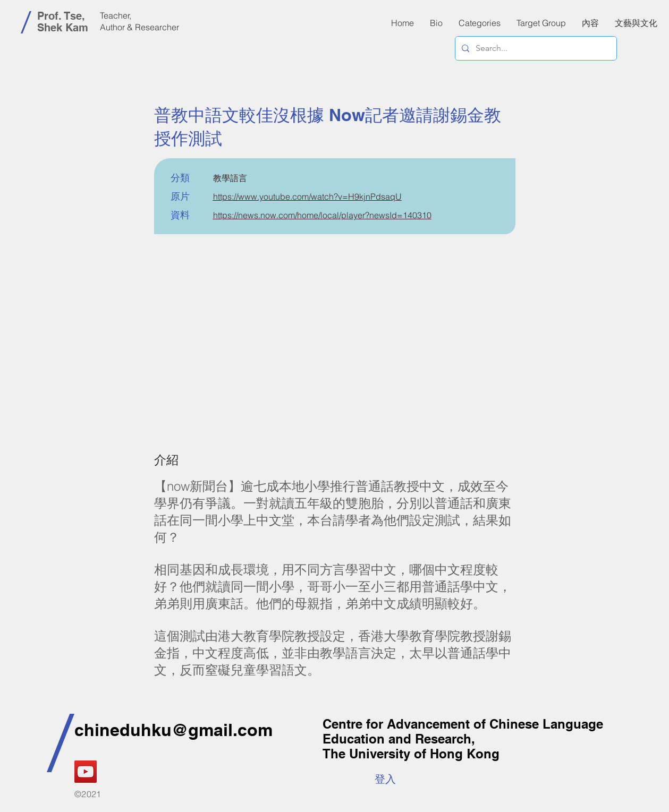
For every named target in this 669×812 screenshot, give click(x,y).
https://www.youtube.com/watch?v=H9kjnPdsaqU (307, 196)
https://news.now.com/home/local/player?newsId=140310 (322, 215)
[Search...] (535, 48)
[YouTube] (86, 772)
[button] (590, 23)
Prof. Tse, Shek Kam (63, 22)
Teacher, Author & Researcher (139, 21)
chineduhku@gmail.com (173, 730)
